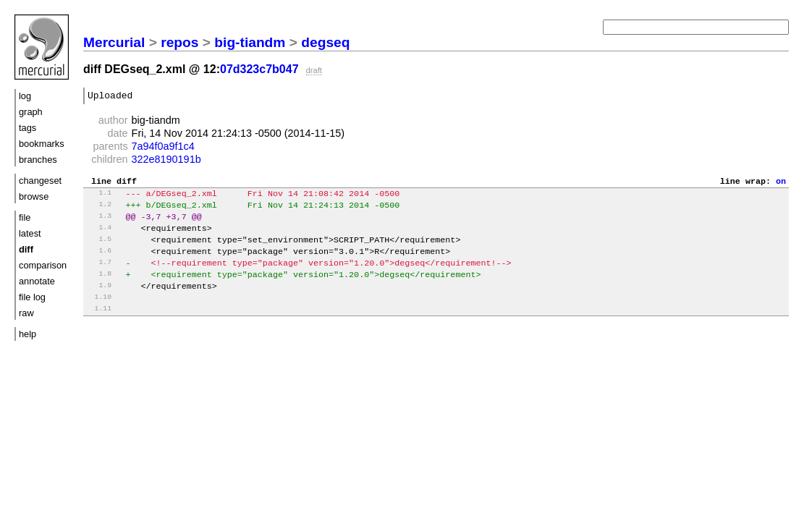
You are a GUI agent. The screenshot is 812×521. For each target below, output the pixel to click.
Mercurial (114, 42)
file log (32, 297)
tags (28, 128)
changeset (40, 181)
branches (38, 160)
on (781, 185)
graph (31, 112)
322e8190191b (166, 161)
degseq (325, 42)
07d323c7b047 (259, 69)
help (28, 334)
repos (179, 42)
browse (34, 196)
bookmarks (42, 144)
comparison (43, 265)
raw (26, 313)
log (25, 96)
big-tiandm (250, 42)
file (25, 217)
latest (30, 233)
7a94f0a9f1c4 (163, 148)
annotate (37, 281)
